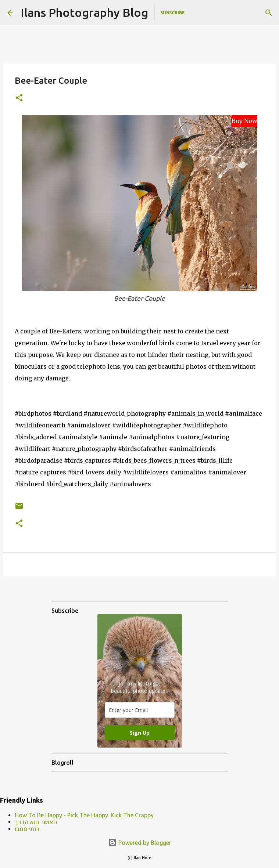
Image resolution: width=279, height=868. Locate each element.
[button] (19, 98)
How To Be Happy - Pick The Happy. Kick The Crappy (84, 815)
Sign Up (140, 733)
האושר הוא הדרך (36, 822)
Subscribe (173, 13)
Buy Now (244, 121)
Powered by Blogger (140, 843)
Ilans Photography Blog (84, 12)
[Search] (269, 13)
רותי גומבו (27, 829)
